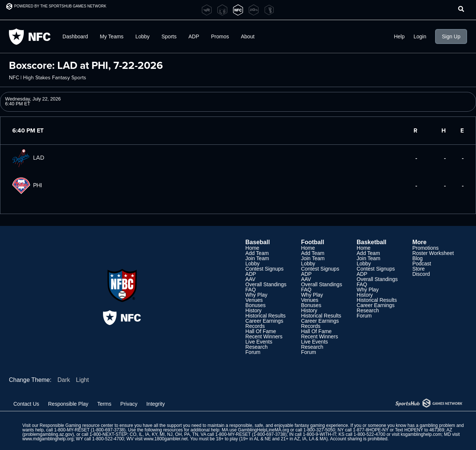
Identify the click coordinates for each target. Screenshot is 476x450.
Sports (169, 36)
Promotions (426, 248)
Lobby (142, 36)
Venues (254, 300)
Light (82, 380)
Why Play (256, 295)
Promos (220, 36)
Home (252, 248)
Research (257, 347)
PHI (27, 185)
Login (420, 36)
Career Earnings (264, 321)
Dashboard (75, 36)
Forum (253, 352)
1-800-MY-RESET (72, 430)
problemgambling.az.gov (48, 434)
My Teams (112, 36)
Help (399, 36)
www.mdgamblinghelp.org (48, 439)
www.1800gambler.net (166, 439)
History (254, 310)
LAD (28, 157)
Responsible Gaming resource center (76, 425)
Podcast (422, 264)
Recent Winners (264, 336)
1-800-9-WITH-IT (319, 434)
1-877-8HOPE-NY (371, 430)
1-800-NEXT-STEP (108, 434)
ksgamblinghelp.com (421, 434)
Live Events (259, 342)
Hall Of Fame (261, 331)
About (248, 36)
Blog (418, 258)
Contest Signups (265, 269)
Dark (64, 380)
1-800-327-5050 (319, 430)
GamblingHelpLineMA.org (263, 430)
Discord (421, 274)
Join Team (257, 258)
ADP (194, 36)
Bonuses (255, 305)
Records (255, 326)
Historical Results (266, 316)
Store (419, 269)
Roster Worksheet (433, 253)
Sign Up (451, 36)
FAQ (251, 290)
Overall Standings (266, 284)
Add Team (257, 253)
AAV (250, 279)
